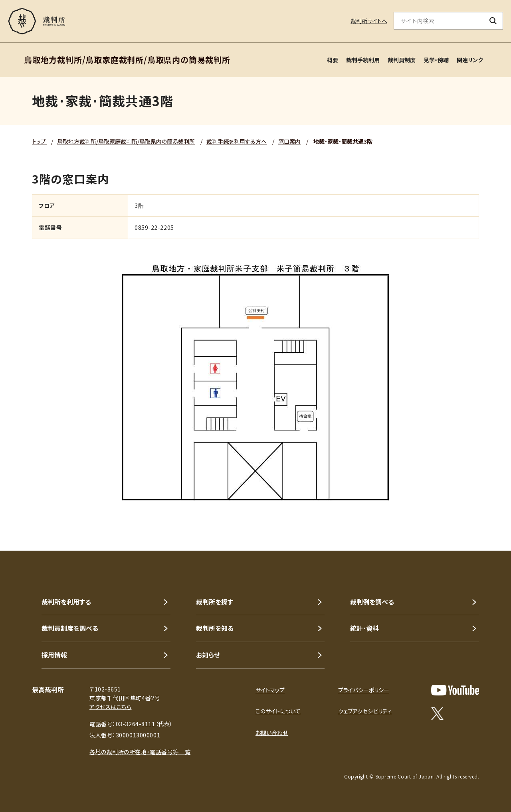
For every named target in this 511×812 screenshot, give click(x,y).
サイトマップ (270, 690)
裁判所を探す (215, 602)
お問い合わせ (272, 733)
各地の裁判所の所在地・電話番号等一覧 (140, 752)
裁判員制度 (402, 60)
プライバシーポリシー (364, 690)
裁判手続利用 (363, 60)
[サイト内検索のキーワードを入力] (439, 21)
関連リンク (470, 60)
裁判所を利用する (66, 602)
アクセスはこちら (110, 707)
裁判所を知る (215, 628)
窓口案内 (289, 141)
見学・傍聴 (436, 60)
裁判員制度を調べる (70, 628)
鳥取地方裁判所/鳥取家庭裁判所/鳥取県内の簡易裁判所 (126, 141)
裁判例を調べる (372, 602)
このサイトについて (278, 711)
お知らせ (208, 655)
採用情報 (54, 655)
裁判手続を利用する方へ (237, 141)
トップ (40, 141)
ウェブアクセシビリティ (365, 711)
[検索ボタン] (493, 21)
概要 (333, 60)
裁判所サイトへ (369, 21)
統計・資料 (364, 628)
